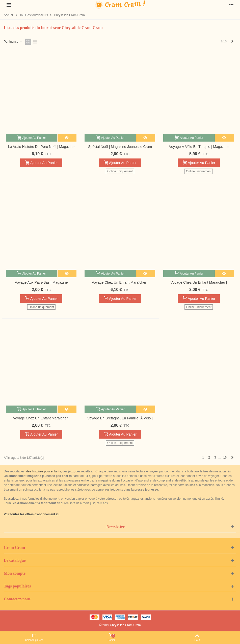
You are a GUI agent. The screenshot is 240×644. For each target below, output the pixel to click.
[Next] (232, 42)
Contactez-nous (17, 599)
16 (225, 458)
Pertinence (13, 42)
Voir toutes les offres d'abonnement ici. (32, 514)
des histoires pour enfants (44, 471)
